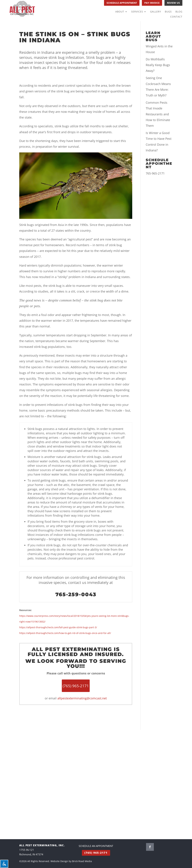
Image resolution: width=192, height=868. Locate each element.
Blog (179, 12)
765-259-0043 (76, 594)
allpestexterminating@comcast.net (82, 698)
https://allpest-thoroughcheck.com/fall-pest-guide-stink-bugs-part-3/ (58, 627)
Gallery (156, 12)
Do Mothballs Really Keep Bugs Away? (158, 65)
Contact (176, 17)
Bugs (168, 12)
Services (137, 12)
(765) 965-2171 (96, 853)
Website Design (59, 861)
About (120, 12)
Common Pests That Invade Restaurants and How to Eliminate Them (158, 114)
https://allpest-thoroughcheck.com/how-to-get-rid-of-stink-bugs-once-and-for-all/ (65, 633)
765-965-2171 (155, 173)
